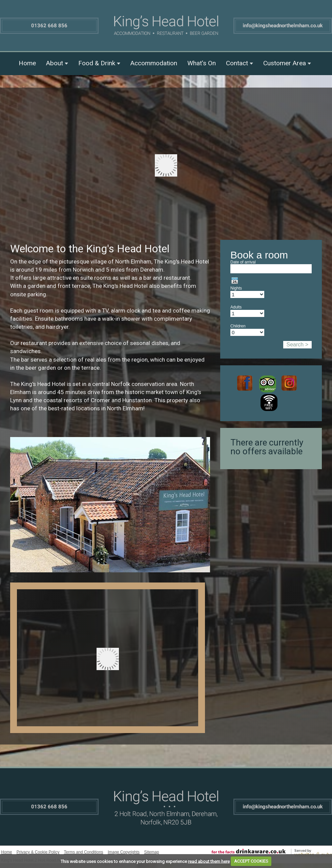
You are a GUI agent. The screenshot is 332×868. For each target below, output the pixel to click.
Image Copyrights (124, 852)
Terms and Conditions (84, 852)
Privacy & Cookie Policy (38, 852)
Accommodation (154, 63)
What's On (202, 63)
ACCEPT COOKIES (251, 861)
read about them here (209, 861)
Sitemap (151, 852)
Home (27, 63)
